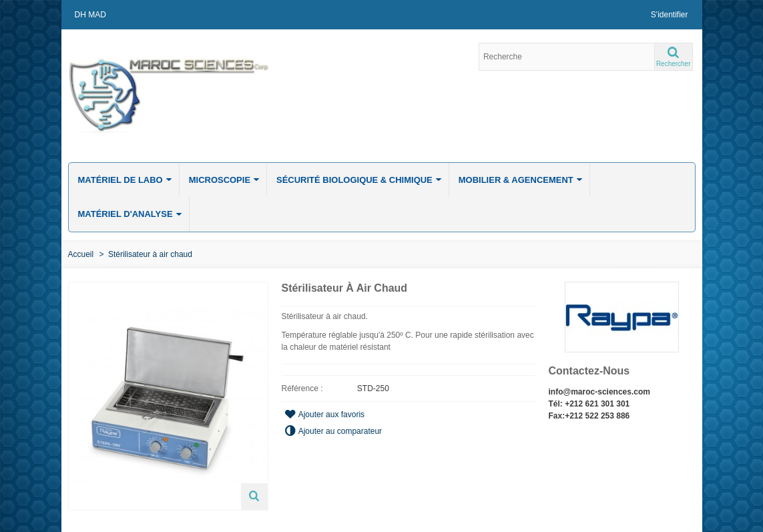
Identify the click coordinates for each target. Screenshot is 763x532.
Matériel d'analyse (130, 214)
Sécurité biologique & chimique (359, 179)
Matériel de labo (125, 179)
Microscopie (224, 179)
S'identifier (670, 15)
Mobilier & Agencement (521, 179)
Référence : (302, 388)
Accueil (81, 254)
